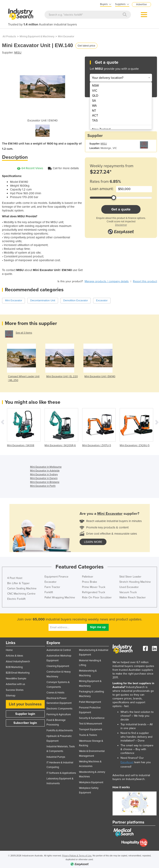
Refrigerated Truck (94, 592)
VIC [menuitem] (95, 91)
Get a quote (121, 209)
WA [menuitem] (94, 106)
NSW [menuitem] (95, 86)
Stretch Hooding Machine (135, 582)
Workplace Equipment (91, 782)
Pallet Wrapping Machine (60, 597)
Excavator (51, 582)
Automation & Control (59, 650)
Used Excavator (129, 587)
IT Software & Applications (61, 773)
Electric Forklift (16, 599)
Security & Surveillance (92, 718)
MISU (18, 53)
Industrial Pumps (56, 757)
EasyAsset (127, 762)
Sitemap (11, 696)
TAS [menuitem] (95, 120)
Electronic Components (59, 709)
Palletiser (88, 577)
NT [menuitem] (94, 111)
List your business (25, 704)
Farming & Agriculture (59, 714)
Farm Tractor (52, 587)
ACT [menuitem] (95, 115)
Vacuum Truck (128, 592)
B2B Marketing (14, 667)
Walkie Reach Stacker (133, 597)
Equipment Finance (56, 577)
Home (9, 650)
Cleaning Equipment (58, 666)
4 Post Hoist (15, 578)
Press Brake (90, 582)
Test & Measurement (91, 724)
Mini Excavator (66, 36)
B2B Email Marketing (18, 673)
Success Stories (15, 690)
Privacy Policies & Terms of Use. (77, 856)
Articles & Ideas (14, 656)
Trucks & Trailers (88, 735)
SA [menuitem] (94, 101)
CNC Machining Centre (21, 594)
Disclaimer (121, 225)
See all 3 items (24, 333)
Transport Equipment (91, 729)
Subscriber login (25, 723)
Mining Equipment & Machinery (37, 36)
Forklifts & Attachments (60, 730)
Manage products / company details (107, 281)
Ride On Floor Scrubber (97, 597)
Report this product (145, 281)
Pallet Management (90, 702)
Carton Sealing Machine (22, 588)
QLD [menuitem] (95, 96)
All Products (9, 36)
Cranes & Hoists (55, 693)
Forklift (49, 592)
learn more (93, 542)
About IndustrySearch (18, 662)
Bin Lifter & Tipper (18, 583)
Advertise (141, 4)
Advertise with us (15, 684)
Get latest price (86, 46)
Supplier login (25, 714)
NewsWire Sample (16, 679)
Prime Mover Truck (94, 587)
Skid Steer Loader (130, 577)
